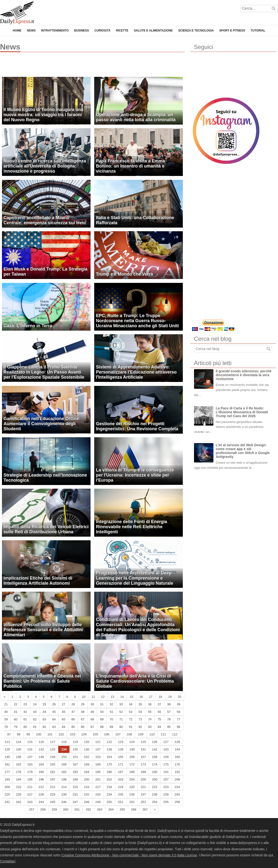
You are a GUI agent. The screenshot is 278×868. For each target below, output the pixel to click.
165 (53, 764)
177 (7, 772)
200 (87, 779)
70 (111, 719)
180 (41, 772)
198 (64, 779)
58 (178, 712)
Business (81, 31)
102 (61, 734)
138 (109, 749)
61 (25, 719)
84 (63, 727)
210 (19, 787)
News (31, 31)
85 (73, 727)
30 (92, 704)
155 (121, 757)
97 (9, 734)
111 (163, 734)
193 (7, 779)
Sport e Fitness (232, 31)
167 (75, 764)
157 (143, 757)
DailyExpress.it (17, 13)
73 (140, 719)
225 (7, 794)
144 (177, 749)
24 (35, 704)
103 (73, 734)
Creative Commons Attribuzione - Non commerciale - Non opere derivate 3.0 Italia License (129, 855)
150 (64, 757)
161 (7, 764)
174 (155, 764)
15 (132, 697)
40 (6, 712)
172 (132, 764)
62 (35, 719)
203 (121, 779)
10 (84, 697)
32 (111, 704)
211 (30, 787)
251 (121, 802)
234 (109, 794)
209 (7, 787)
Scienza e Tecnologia (196, 31)
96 (178, 727)
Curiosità (102, 31)
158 (155, 757)
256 (177, 802)
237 (143, 794)
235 (121, 794)
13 (112, 697)
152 (87, 757)
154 (109, 757)
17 (151, 697)
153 (98, 757)
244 (41, 802)
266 (134, 809)
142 (155, 749)
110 (152, 734)
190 (155, 772)
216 (87, 787)
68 (92, 719)
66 (73, 719)
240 (177, 794)
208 (177, 779)
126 (155, 742)
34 (131, 704)
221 (143, 787)
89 (111, 727)
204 (132, 779)
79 (16, 727)
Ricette (122, 31)
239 (166, 794)
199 (75, 779)
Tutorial (258, 31)
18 (160, 697)
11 (93, 697)
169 (98, 764)
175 (166, 764)
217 (98, 787)
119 (75, 742)
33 (121, 704)
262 (88, 809)
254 (155, 802)
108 (129, 734)
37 (159, 704)
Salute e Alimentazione (153, 31)
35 (140, 704)
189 (143, 772)
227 (30, 794)
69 (102, 719)
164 (41, 764)
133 (53, 749)
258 (43, 809)
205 (143, 779)
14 (122, 697)
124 (132, 742)
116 (41, 742)
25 (44, 704)
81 (35, 727)
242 (19, 802)
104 (84, 734)
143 (166, 749)
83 (54, 727)
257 (32, 809)
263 (100, 809)
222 (155, 787)
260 (66, 809)
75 (159, 719)
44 (44, 712)
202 (109, 779)
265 (122, 809)
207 (166, 779)
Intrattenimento (55, 31)
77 (178, 719)
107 (118, 734)
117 (53, 742)
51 (111, 712)
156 (132, 757)
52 (121, 712)
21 (6, 704)
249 (98, 802)
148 (41, 757)
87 (92, 727)
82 (44, 727)
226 (19, 794)
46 (63, 712)
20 (179, 697)
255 (166, 802)
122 (109, 742)
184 (87, 772)
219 (121, 787)
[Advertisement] (57, 67)
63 (44, 719)
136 (87, 749)
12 (103, 697)
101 (50, 734)
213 (53, 787)
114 (19, 742)
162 (19, 764)
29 (83, 704)
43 (35, 712)
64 (54, 719)
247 (75, 802)
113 (7, 742)
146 (19, 757)
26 (54, 704)
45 (54, 712)
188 (132, 772)
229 (53, 794)
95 (169, 727)
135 (75, 749)
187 (121, 772)
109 (141, 734)
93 (150, 727)
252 (132, 802)
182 (64, 772)
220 (132, 787)
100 (39, 734)
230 (64, 794)
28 (73, 704)
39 (178, 704)
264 (111, 809)
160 (177, 757)
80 (25, 727)
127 (166, 742)
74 (150, 719)
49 (92, 712)
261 (77, 809)
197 (53, 779)
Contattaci (8, 861)
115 (30, 742)
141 (143, 749)
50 (102, 712)
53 (131, 712)
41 (16, 712)
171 (121, 764)
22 (16, 704)
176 (177, 764)
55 (150, 712)
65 (63, 719)
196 (41, 779)
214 (64, 787)
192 (177, 772)
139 (121, 749)
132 (41, 749)
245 (53, 802)
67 (83, 719)
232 (87, 794)
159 (166, 757)
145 (7, 757)
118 (64, 742)
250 (109, 802)
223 (166, 787)
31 (102, 704)
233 (98, 794)
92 (140, 727)
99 (28, 734)
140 (132, 749)
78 (6, 727)
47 (73, 712)
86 (83, 727)
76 (169, 719)
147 (30, 757)
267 (145, 809)
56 (159, 712)
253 (143, 802)
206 (155, 779)
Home (17, 31)
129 (7, 749)
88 (102, 727)
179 (30, 772)
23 (25, 704)
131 (30, 749)
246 (64, 802)
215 (75, 787)
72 (131, 719)
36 (150, 704)
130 (19, 749)
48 (83, 712)
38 (169, 704)
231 (75, 794)
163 (30, 764)
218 (109, 787)
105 (95, 734)
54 (140, 712)
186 (109, 772)
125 (143, 742)
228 (41, 794)
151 (75, 757)
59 (6, 719)
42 (25, 712)
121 (98, 742)
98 (18, 734)
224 (177, 787)
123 (121, 742)
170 (109, 764)
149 (53, 757)
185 (98, 772)
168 (87, 764)
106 (107, 734)
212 (41, 787)
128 (177, 742)
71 (121, 719)
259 (54, 809)
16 (141, 697)
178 (19, 772)
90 (121, 727)
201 (98, 779)
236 (132, 794)
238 (155, 794)
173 (143, 764)
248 (87, 802)
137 (98, 749)
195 (30, 779)
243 (30, 802)
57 (169, 712)
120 (87, 742)
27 (63, 704)
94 (159, 727)
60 (16, 719)
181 (53, 772)
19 (170, 697)
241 (7, 802)
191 (166, 772)
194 (19, 779)
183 (75, 772)
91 (131, 727)
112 (175, 734)
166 (64, 764)
